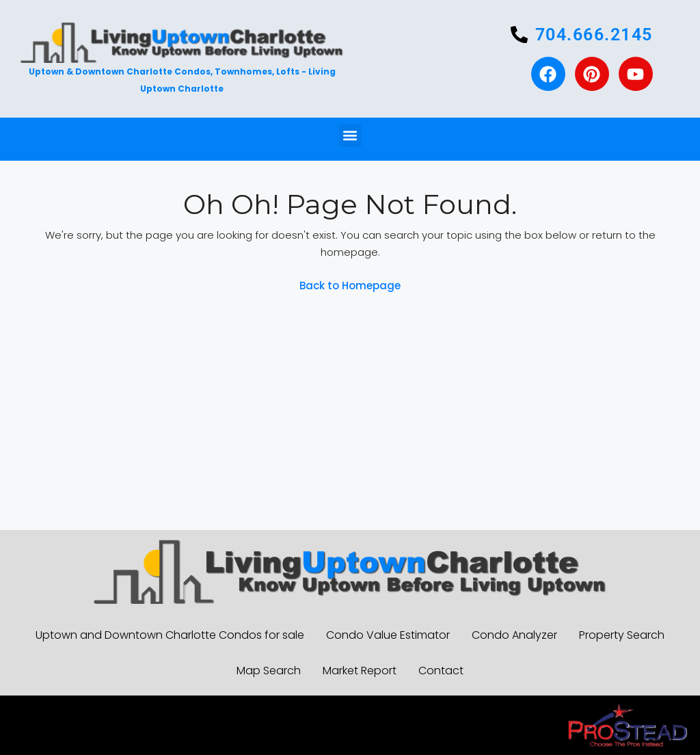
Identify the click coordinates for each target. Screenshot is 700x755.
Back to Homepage (350, 286)
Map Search (269, 671)
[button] (350, 136)
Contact (441, 671)
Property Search (622, 635)
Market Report (360, 671)
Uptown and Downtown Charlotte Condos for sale (170, 635)
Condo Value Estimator (388, 635)
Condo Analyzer (514, 635)
